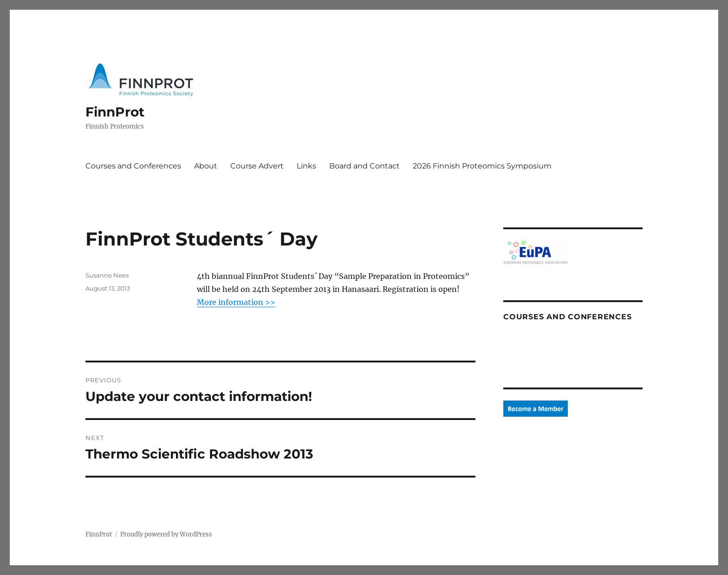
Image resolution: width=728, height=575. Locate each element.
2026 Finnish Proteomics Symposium (482, 166)
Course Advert (257, 166)
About (206, 166)
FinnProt (115, 112)
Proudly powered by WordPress (166, 534)
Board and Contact (364, 166)
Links (306, 166)
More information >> (236, 302)
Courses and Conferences (133, 166)
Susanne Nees (107, 275)
